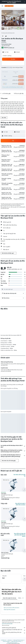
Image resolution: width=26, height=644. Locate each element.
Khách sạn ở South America (18, 640)
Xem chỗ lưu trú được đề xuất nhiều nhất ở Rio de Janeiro (20, 535)
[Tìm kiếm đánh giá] (14, 289)
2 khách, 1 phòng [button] (7, 56)
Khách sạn (10, 640)
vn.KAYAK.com (4, 640)
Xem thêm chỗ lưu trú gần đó (19, 475)
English (14, 3)
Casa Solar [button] (4, 494)
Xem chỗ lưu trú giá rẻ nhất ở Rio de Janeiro (20, 504)
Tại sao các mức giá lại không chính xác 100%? (14, 633)
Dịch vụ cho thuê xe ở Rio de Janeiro (12, 608)
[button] (24, 2)
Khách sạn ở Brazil (6, 641)
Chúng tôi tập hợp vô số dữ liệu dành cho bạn (14, 630)
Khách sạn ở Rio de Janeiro (9, 610)
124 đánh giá (11, 48)
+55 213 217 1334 (6, 46)
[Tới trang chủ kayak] (9, 6)
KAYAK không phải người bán (14, 628)
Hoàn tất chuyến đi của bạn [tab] (9, 598)
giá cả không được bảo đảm (7, 624)
